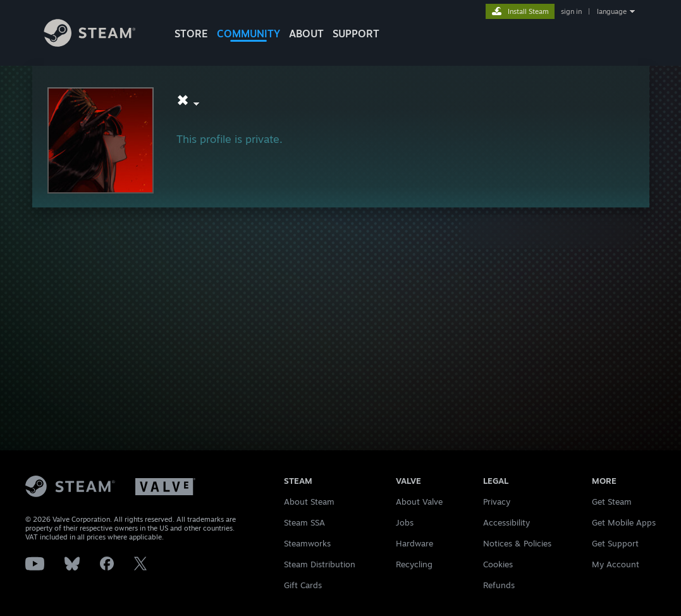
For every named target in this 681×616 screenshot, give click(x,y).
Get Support (615, 543)
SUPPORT (356, 34)
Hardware (414, 543)
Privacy (497, 502)
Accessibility (506, 522)
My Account (616, 564)
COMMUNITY (248, 34)
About (306, 34)
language (612, 11)
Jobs (405, 522)
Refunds (499, 585)
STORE (191, 34)
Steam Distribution (320, 564)
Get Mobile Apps (624, 522)
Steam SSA (304, 522)
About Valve (419, 502)
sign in (571, 11)
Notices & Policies (517, 543)
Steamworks (307, 543)
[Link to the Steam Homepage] (99, 43)
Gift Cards (303, 585)
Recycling (414, 564)
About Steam (309, 502)
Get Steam (612, 502)
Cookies (498, 564)
